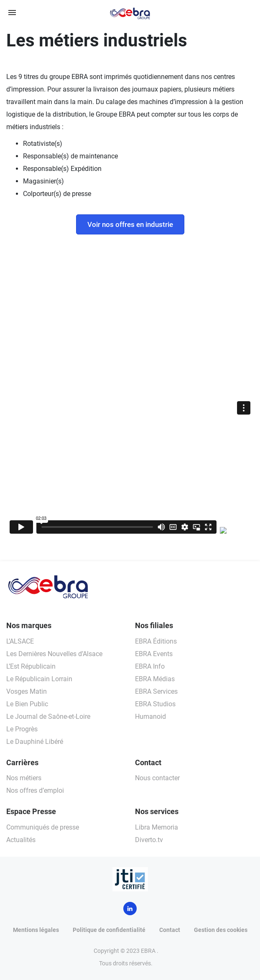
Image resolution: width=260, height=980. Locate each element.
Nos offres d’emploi (35, 790)
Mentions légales (36, 930)
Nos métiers (24, 778)
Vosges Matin (27, 691)
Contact (170, 930)
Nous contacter (157, 778)
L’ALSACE (20, 641)
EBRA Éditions (156, 641)
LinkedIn (130, 909)
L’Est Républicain (31, 666)
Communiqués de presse (43, 827)
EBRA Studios (155, 704)
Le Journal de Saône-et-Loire (48, 717)
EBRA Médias (155, 679)
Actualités (21, 840)
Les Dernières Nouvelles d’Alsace (54, 654)
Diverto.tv (149, 840)
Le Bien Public (27, 704)
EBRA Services (156, 691)
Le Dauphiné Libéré (35, 742)
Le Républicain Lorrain (39, 679)
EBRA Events (154, 654)
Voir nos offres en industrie (130, 224)
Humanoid (150, 717)
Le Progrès (22, 729)
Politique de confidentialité (109, 930)
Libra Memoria (157, 827)
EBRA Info (150, 666)
